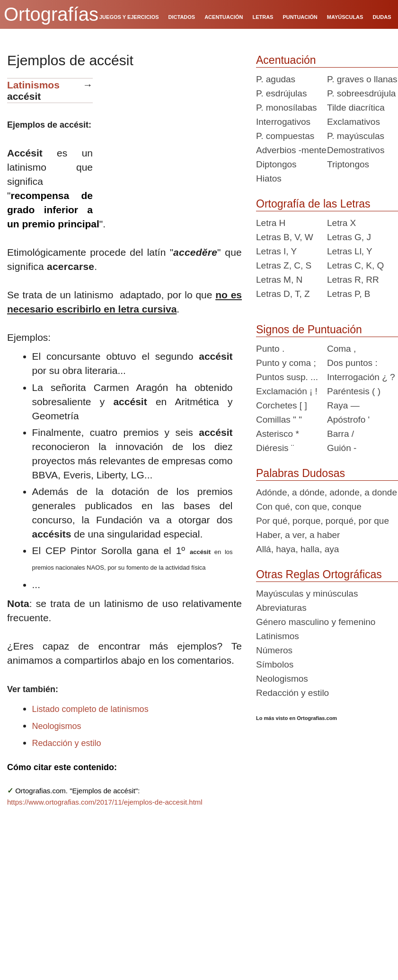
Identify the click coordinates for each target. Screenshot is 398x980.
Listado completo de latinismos (90, 709)
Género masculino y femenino (316, 622)
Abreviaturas (281, 608)
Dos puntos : (352, 363)
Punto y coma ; (286, 363)
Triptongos (348, 164)
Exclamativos (354, 122)
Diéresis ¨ (275, 448)
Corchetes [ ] (282, 405)
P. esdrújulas (281, 93)
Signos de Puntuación (309, 330)
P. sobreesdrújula (361, 93)
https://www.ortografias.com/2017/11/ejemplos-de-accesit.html (105, 802)
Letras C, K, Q (355, 265)
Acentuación (286, 60)
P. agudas (276, 79)
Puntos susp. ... (287, 377)
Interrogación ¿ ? (361, 377)
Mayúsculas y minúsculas (307, 594)
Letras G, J (349, 237)
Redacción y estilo (67, 743)
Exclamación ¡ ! (287, 391)
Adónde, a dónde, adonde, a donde (327, 492)
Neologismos (57, 726)
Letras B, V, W (285, 237)
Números (274, 650)
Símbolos (275, 664)
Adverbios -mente (291, 150)
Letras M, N (279, 280)
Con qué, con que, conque (309, 507)
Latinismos (33, 85)
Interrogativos (283, 122)
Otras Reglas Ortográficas (319, 574)
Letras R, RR (353, 280)
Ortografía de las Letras (313, 204)
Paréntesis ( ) (354, 391)
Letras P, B (349, 294)
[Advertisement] (171, 137)
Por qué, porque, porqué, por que (323, 521)
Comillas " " (279, 420)
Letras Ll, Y (350, 251)
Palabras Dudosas (301, 473)
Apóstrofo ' (348, 420)
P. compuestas (285, 136)
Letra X (341, 223)
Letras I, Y (276, 251)
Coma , (341, 349)
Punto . (270, 349)
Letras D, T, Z (283, 294)
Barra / (341, 434)
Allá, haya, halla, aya (297, 549)
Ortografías (51, 14)
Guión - (342, 448)
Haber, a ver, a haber (298, 535)
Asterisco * (278, 434)
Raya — (343, 405)
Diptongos (276, 164)
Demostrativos (356, 150)
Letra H (271, 223)
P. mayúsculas (356, 136)
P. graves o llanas (362, 79)
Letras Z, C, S (284, 265)
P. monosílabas (287, 108)
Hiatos (269, 178)
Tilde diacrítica (356, 108)
